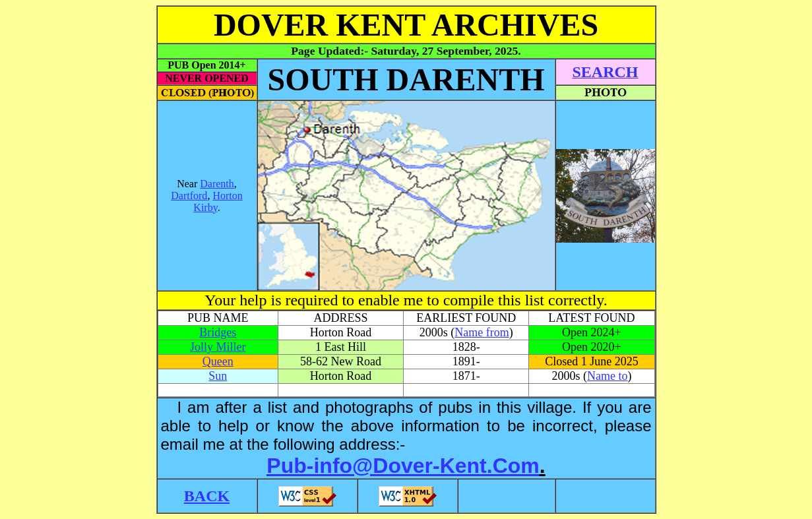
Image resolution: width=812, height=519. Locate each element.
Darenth (217, 184)
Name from (482, 332)
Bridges (218, 332)
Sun (218, 376)
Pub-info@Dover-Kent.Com (403, 466)
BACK (207, 496)
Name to (607, 376)
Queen (218, 361)
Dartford (189, 196)
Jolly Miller (218, 347)
